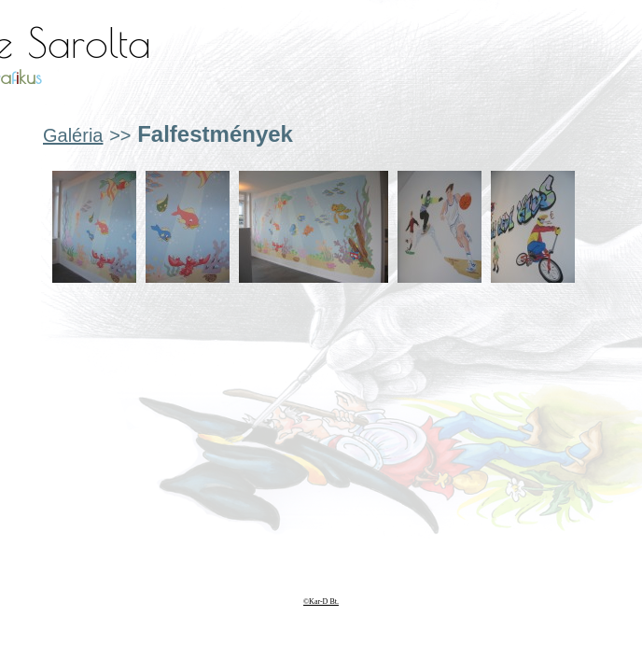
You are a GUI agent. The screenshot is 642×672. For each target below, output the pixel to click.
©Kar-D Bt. (321, 602)
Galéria (73, 135)
